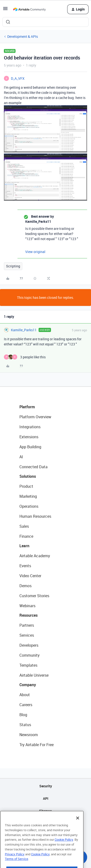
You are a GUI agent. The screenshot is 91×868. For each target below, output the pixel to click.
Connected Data (33, 467)
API (46, 798)
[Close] (78, 825)
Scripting (13, 266)
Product (26, 486)
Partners (27, 625)
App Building (30, 447)
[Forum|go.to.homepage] (29, 9)
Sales (24, 526)
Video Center (30, 576)
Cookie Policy (64, 847)
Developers (29, 645)
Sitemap (45, 811)
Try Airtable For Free (37, 745)
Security (46, 786)
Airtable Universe (34, 675)
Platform (27, 407)
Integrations (30, 427)
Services (27, 635)
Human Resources (35, 516)
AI (21, 457)
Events (25, 566)
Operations (29, 506)
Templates (28, 665)
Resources (29, 615)
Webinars (27, 606)
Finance (26, 536)
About (25, 695)
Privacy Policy (15, 861)
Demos (25, 586)
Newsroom (29, 735)
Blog (23, 715)
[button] (5, 10)
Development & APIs (23, 36)
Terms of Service (17, 866)
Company (28, 685)
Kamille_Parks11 (24, 330)
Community (29, 655)
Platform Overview (35, 417)
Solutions (28, 476)
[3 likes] (25, 357)
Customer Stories (34, 596)
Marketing (28, 496)
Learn (24, 546)
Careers (26, 705)
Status (25, 725)
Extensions (29, 437)
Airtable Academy (35, 556)
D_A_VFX (18, 78)
